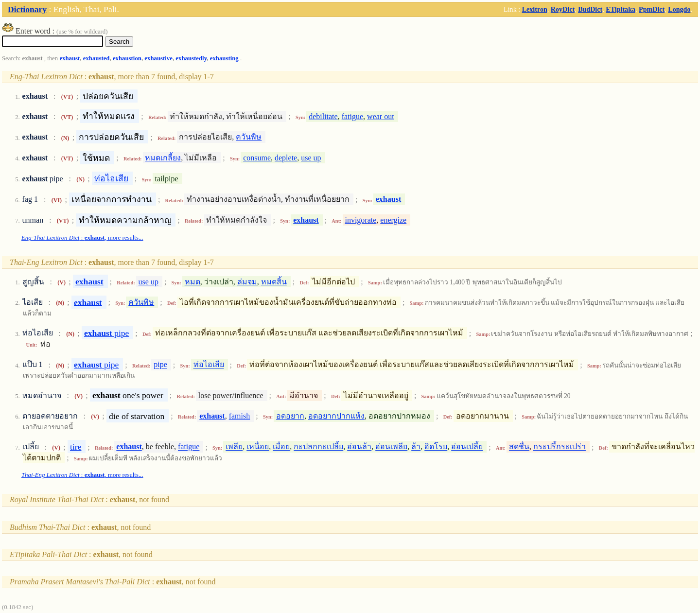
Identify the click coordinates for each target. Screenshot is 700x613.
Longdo (679, 9)
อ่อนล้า (359, 447)
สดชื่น (519, 447)
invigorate (360, 220)
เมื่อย (281, 447)
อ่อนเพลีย (391, 447)
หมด (192, 282)
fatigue (352, 116)
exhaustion (127, 58)
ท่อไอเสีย (111, 178)
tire (76, 447)
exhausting (224, 58)
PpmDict (652, 9)
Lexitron (535, 9)
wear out (381, 116)
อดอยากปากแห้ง (336, 416)
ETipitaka (621, 9)
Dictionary (27, 9)
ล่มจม (247, 282)
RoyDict (563, 9)
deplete (286, 158)
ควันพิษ (249, 137)
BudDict (590, 9)
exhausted (96, 58)
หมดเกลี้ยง (163, 158)
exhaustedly (191, 58)
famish (240, 416)
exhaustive (158, 58)
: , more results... (82, 238)
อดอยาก (290, 416)
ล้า (416, 447)
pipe (106, 333)
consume (257, 158)
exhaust (70, 58)
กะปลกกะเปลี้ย (318, 447)
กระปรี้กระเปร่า (560, 447)
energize (393, 220)
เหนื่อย (258, 447)
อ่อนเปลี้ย (467, 447)
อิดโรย (436, 447)
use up (311, 158)
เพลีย (234, 447)
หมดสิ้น (274, 282)
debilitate (323, 116)
